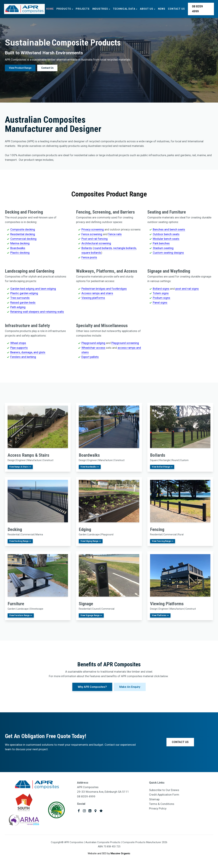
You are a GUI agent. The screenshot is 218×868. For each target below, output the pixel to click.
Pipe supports (19, 348)
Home (50, 9)
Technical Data (125, 9)
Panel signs (160, 303)
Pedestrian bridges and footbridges (104, 289)
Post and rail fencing (95, 239)
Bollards (87, 248)
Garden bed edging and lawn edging (33, 289)
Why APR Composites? (92, 687)
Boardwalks (18, 248)
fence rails (115, 234)
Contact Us (176, 9)
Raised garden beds (23, 303)
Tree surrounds (20, 298)
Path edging (18, 307)
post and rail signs (187, 289)
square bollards (91, 253)
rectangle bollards (125, 248)
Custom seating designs (168, 253)
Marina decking (20, 243)
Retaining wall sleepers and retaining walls (37, 312)
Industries (101, 9)
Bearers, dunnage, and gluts (28, 352)
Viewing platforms (93, 298)
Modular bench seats (166, 239)
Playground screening (125, 343)
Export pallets (90, 357)
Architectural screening (96, 243)
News (162, 9)
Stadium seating (163, 248)
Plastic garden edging (24, 293)
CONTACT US (180, 742)
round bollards (103, 248)
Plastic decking (20, 253)
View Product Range (20, 68)
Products (65, 9)
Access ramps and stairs (97, 293)
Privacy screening (93, 229)
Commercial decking (23, 239)
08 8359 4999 (197, 9)
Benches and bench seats (169, 229)
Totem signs (161, 293)
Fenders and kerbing (23, 357)
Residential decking (23, 234)
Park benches (161, 243)
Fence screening (92, 234)
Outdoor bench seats (166, 234)
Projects (83, 9)
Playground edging (93, 343)
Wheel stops (18, 343)
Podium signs (161, 298)
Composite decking (23, 229)
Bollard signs (161, 289)
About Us (148, 9)
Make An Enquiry (130, 687)
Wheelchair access (93, 348)
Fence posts (89, 257)
